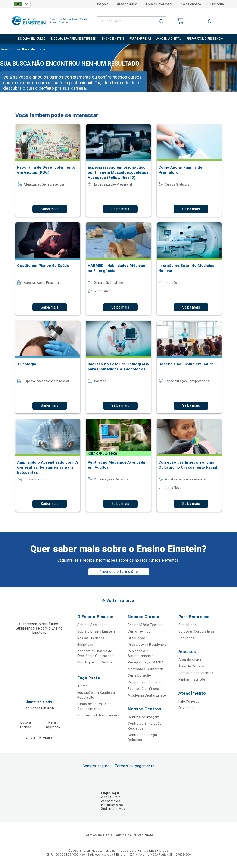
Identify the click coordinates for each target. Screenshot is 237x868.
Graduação (136, 638)
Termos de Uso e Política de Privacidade (118, 835)
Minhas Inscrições (193, 679)
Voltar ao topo (120, 601)
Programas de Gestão (145, 682)
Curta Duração (139, 675)
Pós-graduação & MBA (146, 662)
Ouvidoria (217, 4)
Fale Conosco (191, 4)
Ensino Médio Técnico (145, 625)
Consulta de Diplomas (196, 673)
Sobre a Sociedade (92, 625)
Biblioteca (85, 645)
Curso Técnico (139, 631)
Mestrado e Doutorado (146, 669)
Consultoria (188, 625)
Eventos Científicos (143, 689)
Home (4, 50)
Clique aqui (110, 793)
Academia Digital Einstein (148, 695)
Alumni (83, 686)
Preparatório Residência (147, 645)
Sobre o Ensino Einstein (96, 631)
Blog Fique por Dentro (95, 662)
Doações (102, 4)
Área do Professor (159, 4)
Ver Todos (187, 638)
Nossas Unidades (91, 638)
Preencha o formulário (119, 572)
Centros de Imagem (144, 717)
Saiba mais (50, 209)
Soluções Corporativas (197, 631)
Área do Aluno (127, 4)
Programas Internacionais (98, 715)
